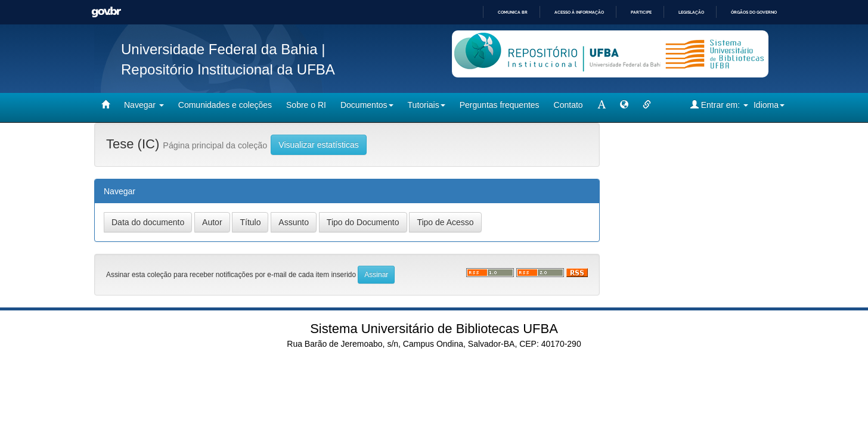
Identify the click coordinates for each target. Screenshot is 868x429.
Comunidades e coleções (225, 105)
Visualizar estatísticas (318, 145)
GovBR (106, 12)
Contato (568, 105)
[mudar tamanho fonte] (602, 105)
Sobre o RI (306, 105)
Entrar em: (719, 105)
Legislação (691, 12)
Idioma (769, 105)
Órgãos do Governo (754, 12)
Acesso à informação (579, 12)
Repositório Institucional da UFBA (228, 69)
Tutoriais (427, 105)
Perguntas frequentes (500, 105)
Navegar (144, 105)
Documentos (367, 105)
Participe (641, 12)
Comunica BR (513, 12)
